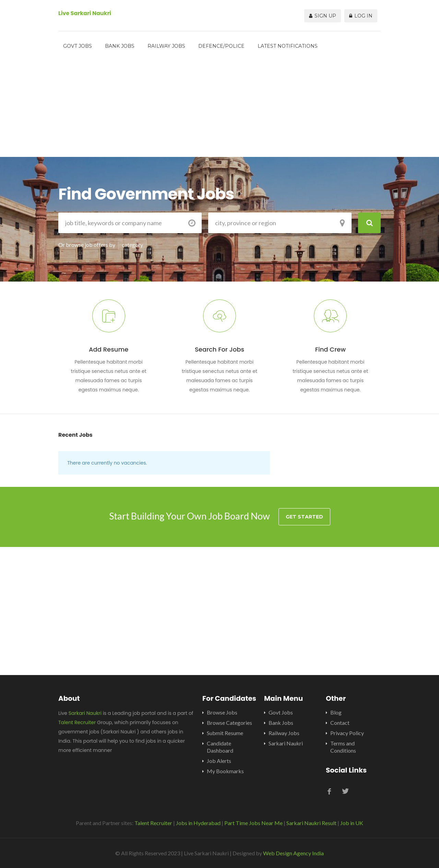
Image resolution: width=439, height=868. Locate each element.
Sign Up (323, 16)
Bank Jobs (120, 46)
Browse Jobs (222, 712)
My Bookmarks (225, 771)
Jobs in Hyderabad (198, 823)
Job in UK (352, 823)
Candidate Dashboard (220, 747)
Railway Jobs (166, 46)
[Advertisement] (219, 109)
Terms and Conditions (343, 747)
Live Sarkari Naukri (85, 13)
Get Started (304, 517)
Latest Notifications (288, 46)
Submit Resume (225, 733)
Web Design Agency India (293, 853)
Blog (336, 712)
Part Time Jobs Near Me (253, 823)
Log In (361, 16)
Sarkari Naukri (85, 713)
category (132, 245)
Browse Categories (229, 723)
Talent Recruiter (77, 722)
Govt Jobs (78, 46)
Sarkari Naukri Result (311, 823)
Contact (340, 723)
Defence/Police (221, 46)
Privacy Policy (347, 733)
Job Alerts (219, 761)
